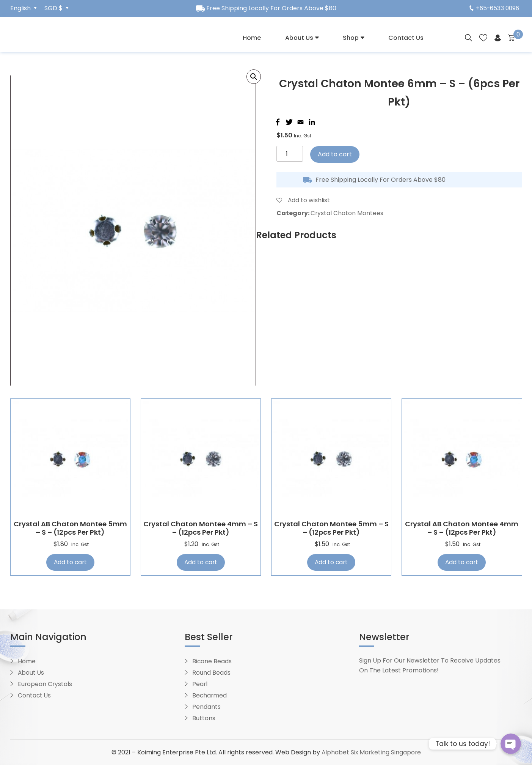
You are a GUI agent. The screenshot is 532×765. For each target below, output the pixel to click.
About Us (299, 38)
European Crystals (45, 684)
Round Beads (211, 673)
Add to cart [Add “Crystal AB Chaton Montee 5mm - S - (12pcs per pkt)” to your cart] (70, 562)
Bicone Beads (212, 662)
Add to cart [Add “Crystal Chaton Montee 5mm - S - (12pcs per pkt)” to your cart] (331, 562)
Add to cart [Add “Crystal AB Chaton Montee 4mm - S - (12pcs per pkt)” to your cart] (462, 562)
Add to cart (335, 154)
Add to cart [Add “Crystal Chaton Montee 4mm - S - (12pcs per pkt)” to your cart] (201, 562)
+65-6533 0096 (493, 8)
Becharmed (210, 696)
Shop (351, 38)
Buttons (204, 719)
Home (252, 38)
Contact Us (406, 38)
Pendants (206, 707)
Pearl (200, 684)
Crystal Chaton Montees (347, 213)
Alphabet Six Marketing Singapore (371, 753)
